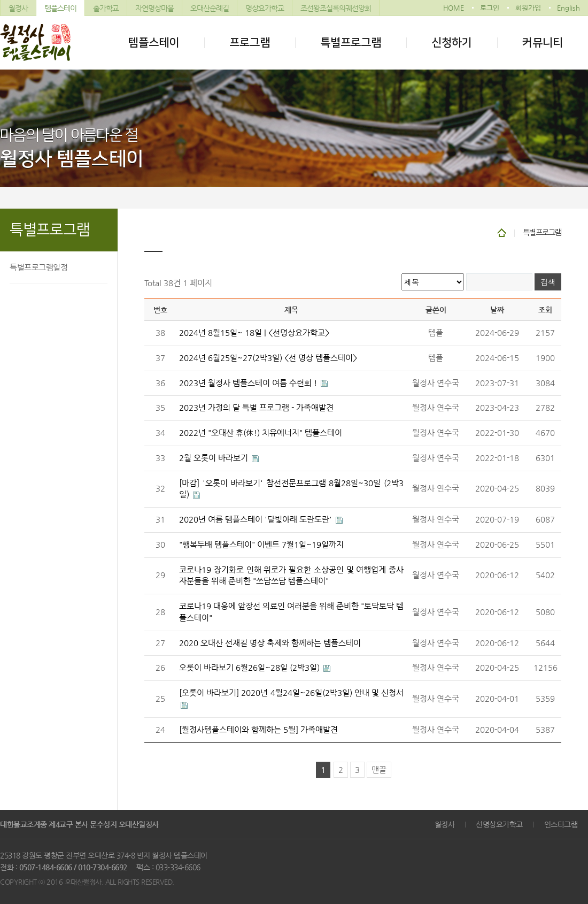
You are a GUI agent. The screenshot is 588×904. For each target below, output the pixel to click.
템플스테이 (60, 8)
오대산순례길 (210, 8)
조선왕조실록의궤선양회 (336, 8)
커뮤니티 (543, 43)
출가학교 (106, 8)
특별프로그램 (351, 43)
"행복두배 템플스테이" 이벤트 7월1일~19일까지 (261, 545)
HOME (454, 8)
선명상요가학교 (499, 824)
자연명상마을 (154, 8)
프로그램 (250, 43)
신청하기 (452, 43)
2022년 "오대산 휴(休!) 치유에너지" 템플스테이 (261, 433)
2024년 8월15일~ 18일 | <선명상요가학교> (254, 333)
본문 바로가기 (0, 0)
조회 (545, 310)
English (568, 8)
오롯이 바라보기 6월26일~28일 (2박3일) (250, 668)
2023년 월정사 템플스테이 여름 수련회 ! (249, 383)
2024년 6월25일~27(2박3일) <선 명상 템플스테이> (268, 358)
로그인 (490, 8)
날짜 (497, 310)
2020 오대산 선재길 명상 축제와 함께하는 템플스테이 (270, 643)
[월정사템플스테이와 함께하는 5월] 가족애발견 (258, 730)
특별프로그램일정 (38, 267)
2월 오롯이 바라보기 (215, 458)
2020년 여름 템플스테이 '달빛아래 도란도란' (257, 519)
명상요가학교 (265, 8)
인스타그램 (561, 824)
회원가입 (528, 8)
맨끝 (379, 770)
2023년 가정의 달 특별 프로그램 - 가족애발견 (256, 408)
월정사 (18, 8)
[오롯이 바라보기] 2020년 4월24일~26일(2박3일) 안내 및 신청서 (291, 693)
